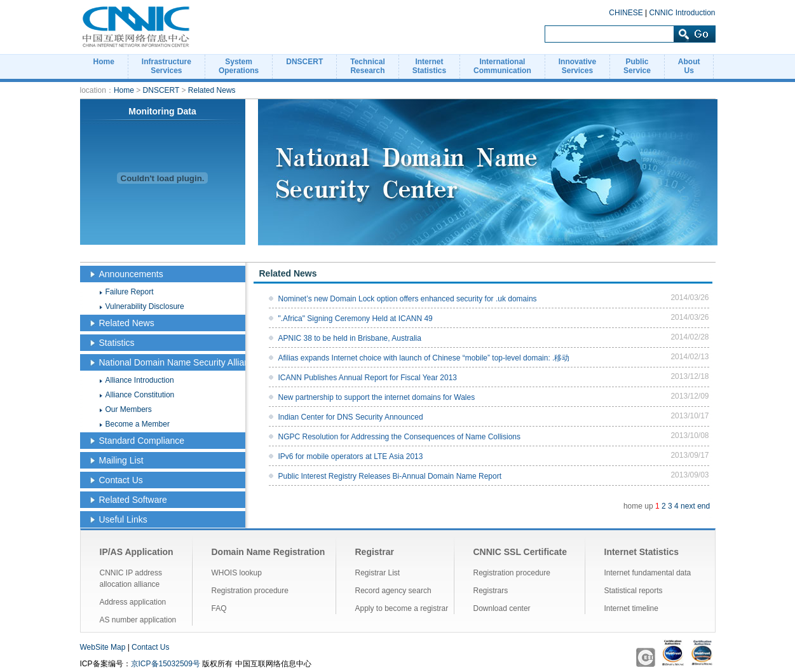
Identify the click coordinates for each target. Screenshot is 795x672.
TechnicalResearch (367, 66)
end (703, 506)
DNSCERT (304, 62)
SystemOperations (239, 66)
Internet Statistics (642, 552)
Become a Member (138, 424)
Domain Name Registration (268, 552)
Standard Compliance (142, 441)
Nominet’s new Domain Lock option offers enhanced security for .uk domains (408, 299)
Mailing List (121, 460)
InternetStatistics (429, 66)
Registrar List (378, 573)
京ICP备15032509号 (166, 664)
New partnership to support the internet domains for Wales (377, 397)
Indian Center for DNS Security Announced (351, 417)
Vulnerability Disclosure (145, 306)
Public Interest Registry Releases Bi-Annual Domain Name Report (390, 476)
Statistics (117, 343)
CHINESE (626, 13)
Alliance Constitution (140, 395)
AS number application (138, 620)
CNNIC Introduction (682, 13)
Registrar (375, 552)
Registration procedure (250, 591)
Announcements (131, 274)
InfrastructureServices (166, 66)
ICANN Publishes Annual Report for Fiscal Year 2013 (368, 378)
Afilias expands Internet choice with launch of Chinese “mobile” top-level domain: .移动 (424, 358)
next (688, 506)
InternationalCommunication (502, 66)
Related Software (133, 500)
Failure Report (130, 292)
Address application (133, 602)
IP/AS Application (137, 552)
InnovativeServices (577, 66)
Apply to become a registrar (402, 608)
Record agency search (393, 591)
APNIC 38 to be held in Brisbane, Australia (350, 338)
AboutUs (689, 66)
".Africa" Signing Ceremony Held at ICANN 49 (356, 319)
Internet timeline (631, 608)
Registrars (491, 591)
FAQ (219, 608)
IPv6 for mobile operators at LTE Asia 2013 (351, 456)
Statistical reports (634, 591)
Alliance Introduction (140, 380)
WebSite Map (103, 647)
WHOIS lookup (237, 573)
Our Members (129, 409)
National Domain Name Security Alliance (179, 362)
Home (104, 62)
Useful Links (123, 519)
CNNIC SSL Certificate (520, 552)
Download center (502, 608)
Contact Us (121, 480)
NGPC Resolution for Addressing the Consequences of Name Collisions (400, 437)
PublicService (637, 66)
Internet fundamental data (648, 573)
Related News (212, 90)
